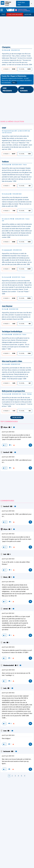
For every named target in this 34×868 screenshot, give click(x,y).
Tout (3, 15)
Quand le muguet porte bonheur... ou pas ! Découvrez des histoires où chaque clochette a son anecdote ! (16, 80)
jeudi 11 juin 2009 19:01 (8, 756)
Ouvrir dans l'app (21, 4)
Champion (6, 47)
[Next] (25, 776)
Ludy (5, 688)
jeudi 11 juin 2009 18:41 (8, 613)
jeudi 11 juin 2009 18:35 (8, 582)
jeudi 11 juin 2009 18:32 (8, 432)
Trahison (5, 162)
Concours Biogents (15, 15)
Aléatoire (28, 15)
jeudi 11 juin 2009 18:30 (8, 457)
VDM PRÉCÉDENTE (7, 90)
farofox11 (6, 452)
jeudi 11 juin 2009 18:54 (8, 735)
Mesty (6, 577)
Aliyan (6, 427)
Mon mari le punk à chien (12, 361)
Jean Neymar (7, 306)
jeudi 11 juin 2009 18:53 (8, 693)
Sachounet (7, 752)
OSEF (4, 128)
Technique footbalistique (12, 332)
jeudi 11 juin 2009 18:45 (8, 647)
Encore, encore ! (17, 418)
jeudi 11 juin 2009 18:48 (8, 670)
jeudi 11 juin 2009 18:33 (8, 559)
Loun (5, 731)
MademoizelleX (9, 666)
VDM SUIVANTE (24, 90)
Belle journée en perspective (13, 391)
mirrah (6, 609)
